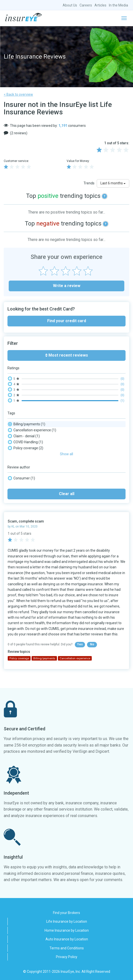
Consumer (22, 478)
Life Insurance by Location (67, 921)
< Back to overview (18, 94)
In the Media (118, 5)
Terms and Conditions (67, 948)
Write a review (67, 286)
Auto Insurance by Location (67, 939)
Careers (86, 5)
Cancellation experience (32, 430)
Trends (89, 183)
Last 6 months (113, 183)
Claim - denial (24, 436)
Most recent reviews (67, 355)
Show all (66, 454)
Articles (100, 5)
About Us (70, 5)
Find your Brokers (66, 913)
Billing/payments (27, 424)
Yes (80, 644)
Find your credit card (67, 321)
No (92, 644)
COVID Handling (25, 442)
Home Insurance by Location (67, 930)
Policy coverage (26, 448)
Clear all (67, 494)
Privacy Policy (67, 957)
